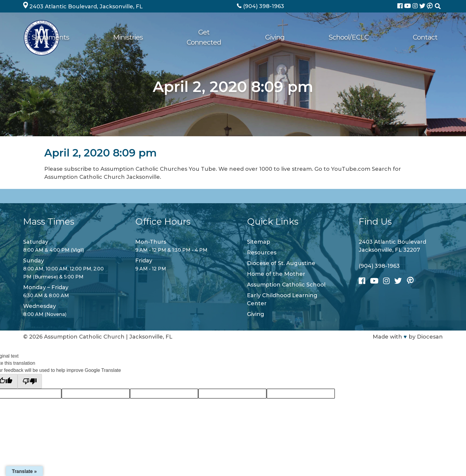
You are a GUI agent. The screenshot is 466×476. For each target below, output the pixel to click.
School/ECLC (381, 38)
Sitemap (259, 242)
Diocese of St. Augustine (281, 263)
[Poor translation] (30, 381)
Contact (425, 38)
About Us (116, 38)
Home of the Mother (276, 274)
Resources (262, 253)
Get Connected (294, 38)
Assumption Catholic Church (84, 337)
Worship (155, 38)
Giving (339, 38)
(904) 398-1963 (379, 266)
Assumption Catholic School (286, 285)
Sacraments (198, 38)
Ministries (243, 38)
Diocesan (430, 337)
